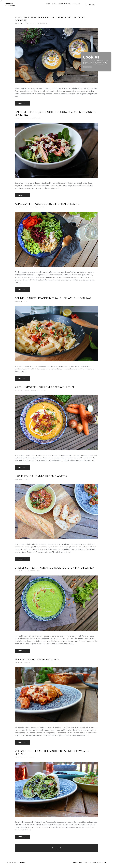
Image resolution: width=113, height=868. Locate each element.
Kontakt (62, 5)
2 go (26, 207)
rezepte (28, 23)
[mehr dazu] (103, 64)
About (53, 5)
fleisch (27, 390)
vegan (34, 23)
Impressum (74, 5)
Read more (22, 103)
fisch (27, 301)
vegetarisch (42, 23)
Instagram (21, 862)
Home (34, 5)
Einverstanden (87, 67)
